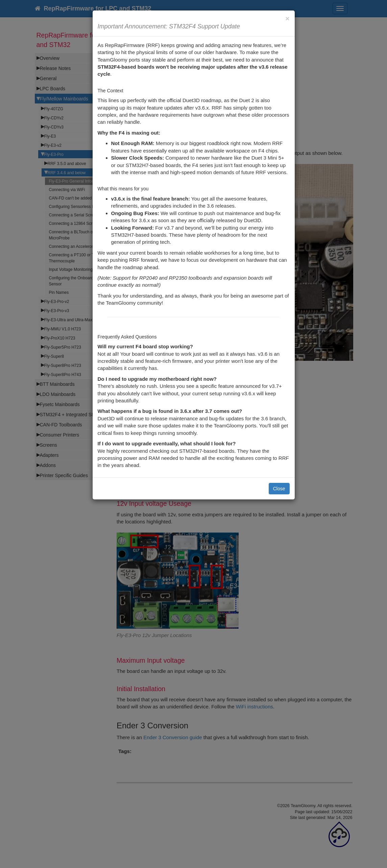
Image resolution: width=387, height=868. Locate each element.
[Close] (287, 18)
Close (279, 489)
